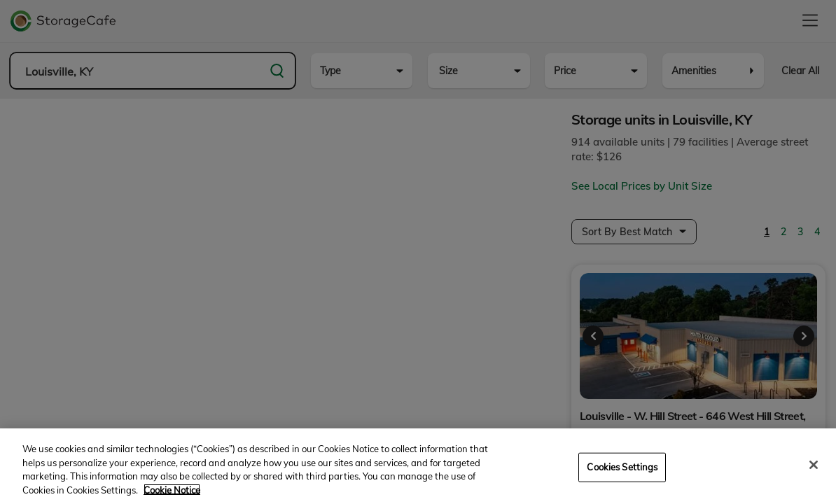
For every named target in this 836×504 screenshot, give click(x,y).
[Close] (814, 475)
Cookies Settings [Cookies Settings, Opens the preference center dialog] (622, 477)
